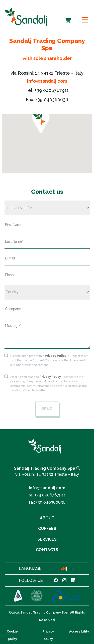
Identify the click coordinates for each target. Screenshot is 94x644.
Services (47, 539)
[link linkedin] (73, 580)
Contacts (47, 550)
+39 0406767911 (52, 90)
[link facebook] (56, 580)
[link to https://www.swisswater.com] (37, 596)
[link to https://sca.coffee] (18, 596)
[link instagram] (64, 580)
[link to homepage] (26, 17)
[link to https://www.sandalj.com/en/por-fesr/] (66, 596)
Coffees (47, 529)
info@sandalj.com (47, 81)
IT (73, 569)
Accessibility (79, 632)
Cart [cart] (69, 17)
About (47, 518)
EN (63, 569)
